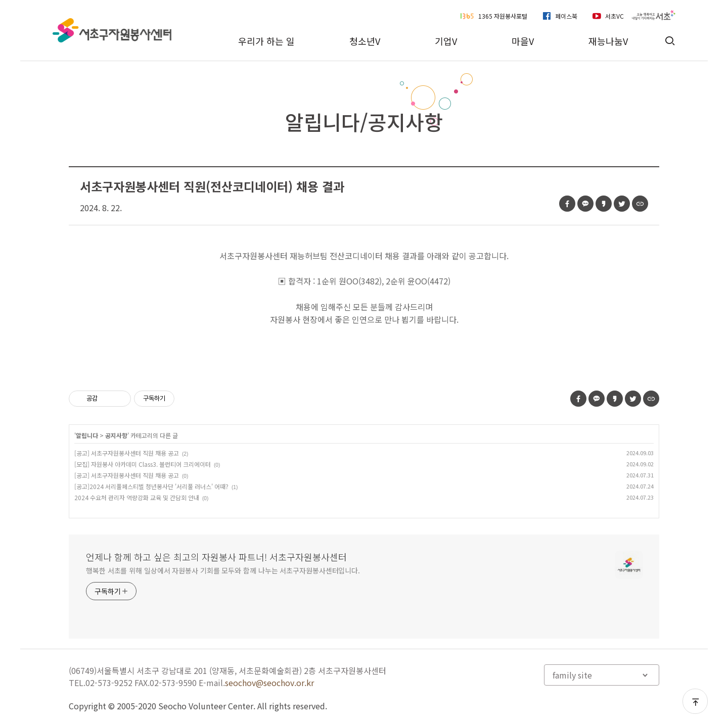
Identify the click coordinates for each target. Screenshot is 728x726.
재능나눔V (608, 41)
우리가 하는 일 (266, 41)
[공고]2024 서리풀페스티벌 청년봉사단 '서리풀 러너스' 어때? (151, 486)
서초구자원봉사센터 (112, 30)
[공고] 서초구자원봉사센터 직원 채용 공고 (127, 453)
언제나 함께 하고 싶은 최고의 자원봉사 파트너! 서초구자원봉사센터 (216, 557)
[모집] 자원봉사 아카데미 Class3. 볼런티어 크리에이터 (143, 464)
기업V (446, 41)
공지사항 (116, 435)
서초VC (615, 16)
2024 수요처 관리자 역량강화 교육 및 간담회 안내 (137, 497)
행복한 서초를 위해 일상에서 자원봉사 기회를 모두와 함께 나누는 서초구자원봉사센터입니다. (223, 570)
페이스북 (566, 16)
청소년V (365, 41)
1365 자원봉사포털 (503, 16)
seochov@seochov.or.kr (269, 683)
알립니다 (87, 435)
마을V (523, 41)
